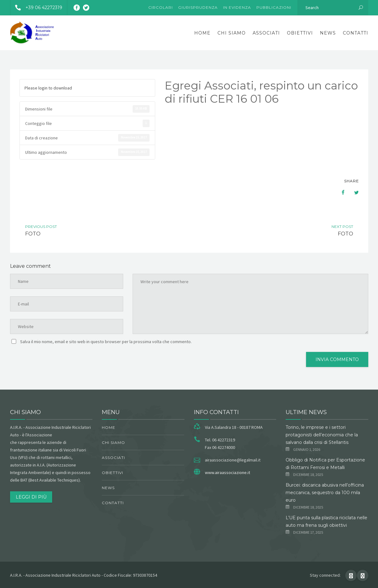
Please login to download (48, 88)
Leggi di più (31, 497)
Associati (266, 33)
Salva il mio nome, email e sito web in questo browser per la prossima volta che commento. (106, 342)
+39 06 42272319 (36, 8)
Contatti (356, 33)
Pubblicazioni (274, 7)
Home (202, 33)
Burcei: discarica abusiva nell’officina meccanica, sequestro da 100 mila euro (325, 493)
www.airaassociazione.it (227, 472)
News (328, 33)
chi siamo (232, 33)
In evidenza (237, 7)
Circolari (161, 7)
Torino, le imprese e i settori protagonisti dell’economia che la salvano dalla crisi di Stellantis (322, 435)
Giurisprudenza (198, 7)
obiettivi (300, 33)
